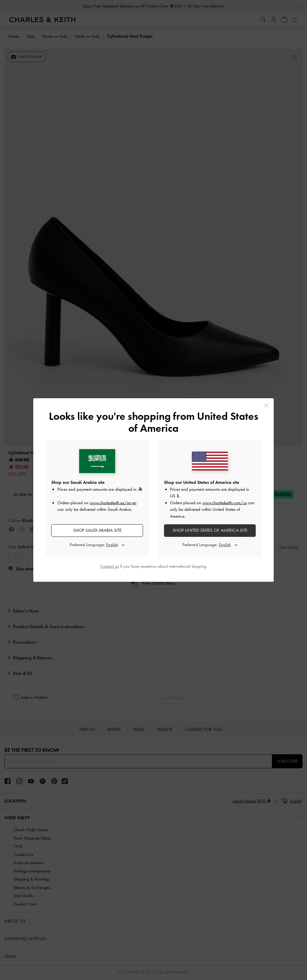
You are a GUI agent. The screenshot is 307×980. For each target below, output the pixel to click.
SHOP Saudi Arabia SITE (97, 530)
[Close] (266, 406)
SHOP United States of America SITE (210, 530)
